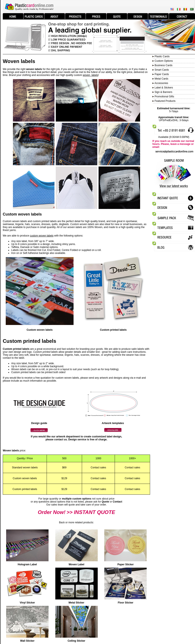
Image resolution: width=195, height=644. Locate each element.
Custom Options (163, 61)
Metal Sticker (77, 603)
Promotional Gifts (164, 97)
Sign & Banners (163, 92)
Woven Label (77, 564)
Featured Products (165, 101)
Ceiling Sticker (76, 641)
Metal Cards (161, 79)
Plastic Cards (162, 56)
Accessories (161, 83)
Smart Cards (162, 70)
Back (62, 522)
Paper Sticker (126, 564)
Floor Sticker (126, 603)
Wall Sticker (27, 641)
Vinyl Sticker (27, 603)
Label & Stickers (164, 88)
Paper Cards (162, 74)
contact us (61, 440)
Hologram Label (27, 564)
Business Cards (163, 65)
